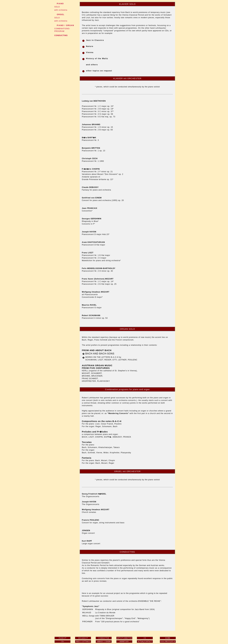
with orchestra (60, 10)
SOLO (56, 7)
